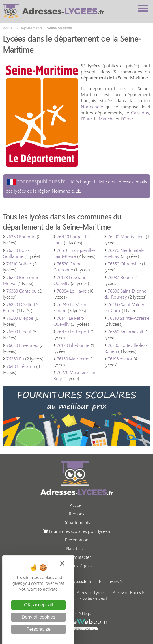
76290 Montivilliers (126, 236)
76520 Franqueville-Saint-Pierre (74, 253)
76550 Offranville (124, 264)
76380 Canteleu (22, 291)
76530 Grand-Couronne (68, 267)
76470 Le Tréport (73, 331)
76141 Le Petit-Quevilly (69, 321)
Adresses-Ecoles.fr (129, 592)
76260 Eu (15, 359)
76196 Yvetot (120, 359)
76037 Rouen (120, 277)
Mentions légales (77, 566)
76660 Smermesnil (125, 331)
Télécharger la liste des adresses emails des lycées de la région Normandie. (76, 186)
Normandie (92, 106)
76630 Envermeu (22, 345)
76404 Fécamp (21, 366)
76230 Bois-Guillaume (16, 253)
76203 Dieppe (20, 318)
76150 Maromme (73, 359)
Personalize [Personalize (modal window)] (38, 629)
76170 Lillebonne (73, 345)
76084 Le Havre (72, 291)
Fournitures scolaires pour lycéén (76, 531)
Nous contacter (76, 557)
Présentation (77, 540)
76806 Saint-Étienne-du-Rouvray (126, 294)
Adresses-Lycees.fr (93, 592)
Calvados (140, 112)
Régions (76, 514)
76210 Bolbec (19, 264)
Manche (107, 119)
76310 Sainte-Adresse (128, 318)
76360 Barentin (21, 236)
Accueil (76, 505)
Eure (87, 119)
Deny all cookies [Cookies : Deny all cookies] (39, 617)
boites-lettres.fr (95, 598)
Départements (77, 522)
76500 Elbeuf (19, 331)
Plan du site (76, 548)
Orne (128, 119)
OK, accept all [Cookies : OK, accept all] (38, 605)
